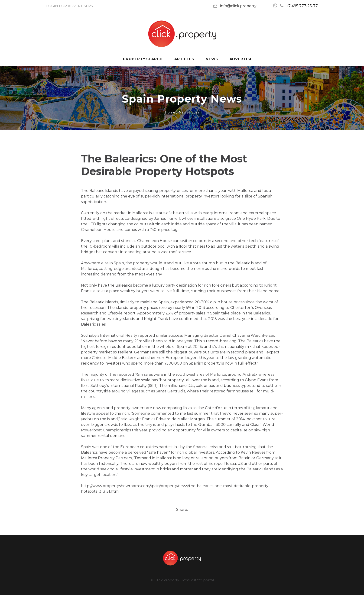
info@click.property (238, 6)
